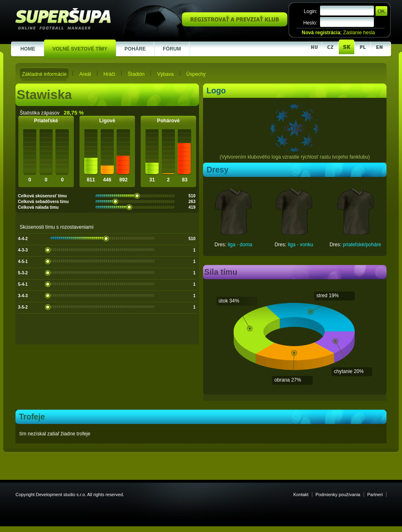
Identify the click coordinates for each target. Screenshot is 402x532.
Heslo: (310, 23)
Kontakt (301, 494)
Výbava (165, 74)
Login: (310, 11)
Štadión (136, 74)
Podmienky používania (338, 494)
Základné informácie (44, 74)
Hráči (109, 74)
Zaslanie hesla (359, 33)
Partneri (375, 494)
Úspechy (196, 74)
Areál (85, 74)
